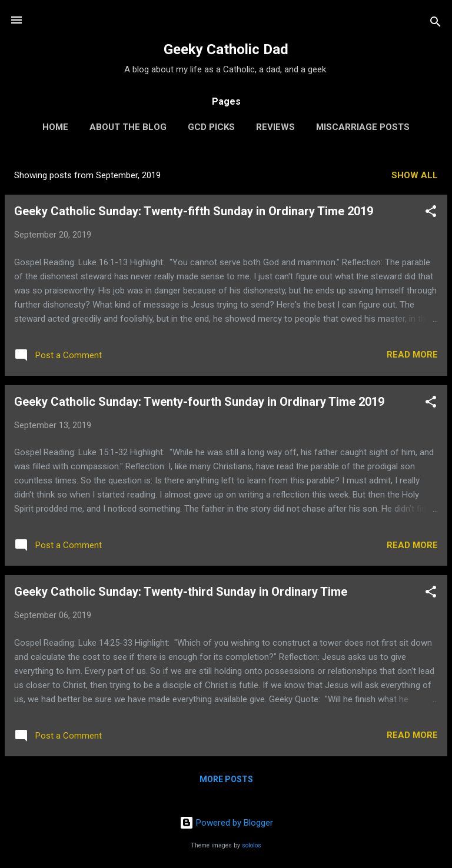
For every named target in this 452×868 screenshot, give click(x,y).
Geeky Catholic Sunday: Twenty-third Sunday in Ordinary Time (181, 592)
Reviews (275, 127)
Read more (412, 355)
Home (55, 127)
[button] (431, 213)
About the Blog (128, 127)
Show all (415, 175)
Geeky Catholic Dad (226, 49)
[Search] (436, 24)
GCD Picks (211, 127)
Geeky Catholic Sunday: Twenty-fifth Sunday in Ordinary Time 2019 (194, 211)
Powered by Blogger (226, 823)
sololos (252, 845)
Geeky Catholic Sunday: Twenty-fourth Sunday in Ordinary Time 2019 (199, 402)
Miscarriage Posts (363, 127)
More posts (226, 779)
